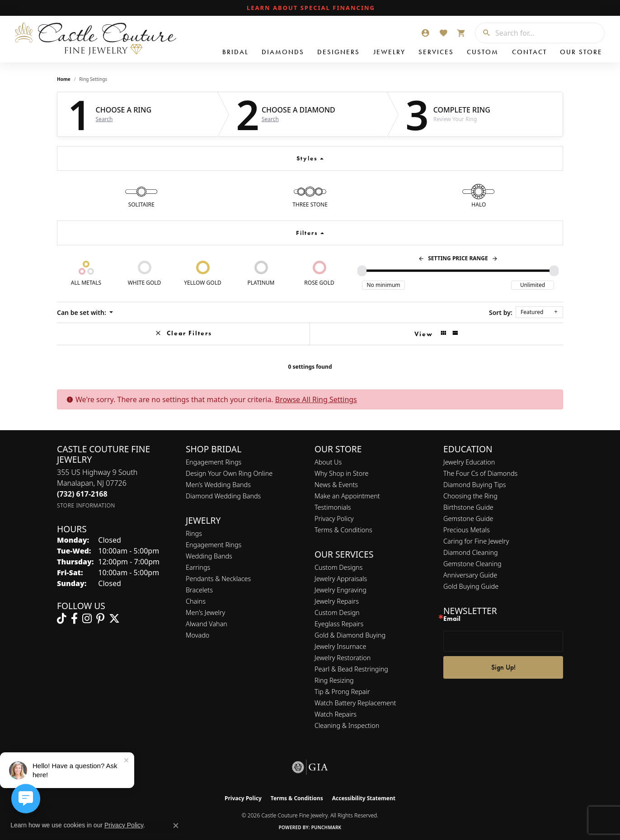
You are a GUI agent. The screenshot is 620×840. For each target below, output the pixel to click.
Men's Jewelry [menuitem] (205, 612)
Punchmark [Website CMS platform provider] (326, 827)
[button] (425, 33)
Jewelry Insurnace (340, 646)
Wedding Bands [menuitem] (209, 556)
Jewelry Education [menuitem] (469, 462)
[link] (310, 8)
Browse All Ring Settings (316, 399)
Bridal (235, 52)
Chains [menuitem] (196, 601)
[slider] (362, 271)
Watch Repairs (336, 714)
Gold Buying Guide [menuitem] (471, 586)
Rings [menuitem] (194, 533)
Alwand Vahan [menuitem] (207, 624)
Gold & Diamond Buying (350, 635)
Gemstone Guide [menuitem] (468, 519)
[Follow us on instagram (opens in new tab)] (87, 619)
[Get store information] (86, 505)
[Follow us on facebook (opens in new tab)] (74, 619)
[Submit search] (483, 33)
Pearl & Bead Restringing (351, 669)
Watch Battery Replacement (355, 703)
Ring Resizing (334, 680)
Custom (483, 52)
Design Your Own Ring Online (229, 473)
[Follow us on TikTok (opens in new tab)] (62, 619)
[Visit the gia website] (310, 767)
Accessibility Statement (364, 798)
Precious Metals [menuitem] (467, 530)
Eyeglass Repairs (339, 624)
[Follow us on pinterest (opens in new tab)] (100, 619)
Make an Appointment (347, 496)
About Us (328, 462)
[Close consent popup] (176, 826)
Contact (529, 52)
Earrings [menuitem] (198, 567)
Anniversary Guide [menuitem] (470, 575)
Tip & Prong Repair (342, 692)
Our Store (581, 52)
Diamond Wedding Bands (223, 496)
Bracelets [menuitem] (199, 590)
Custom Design (337, 612)
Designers (338, 52)
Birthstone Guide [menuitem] (468, 507)
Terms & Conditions (343, 530)
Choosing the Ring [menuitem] (470, 496)
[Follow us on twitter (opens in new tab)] (114, 619)
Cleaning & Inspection (347, 725)
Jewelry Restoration (343, 658)
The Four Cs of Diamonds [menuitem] (480, 473)
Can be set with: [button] (82, 312)
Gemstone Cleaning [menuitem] (472, 564)
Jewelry (389, 52)
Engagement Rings (214, 462)
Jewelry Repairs (337, 601)
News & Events (336, 485)
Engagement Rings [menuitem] (214, 545)
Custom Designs (338, 567)
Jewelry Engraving (341, 590)
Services (436, 52)
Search (104, 119)
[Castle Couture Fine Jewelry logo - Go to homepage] (95, 39)
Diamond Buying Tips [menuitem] (475, 485)
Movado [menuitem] (197, 635)
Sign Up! (503, 667)
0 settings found (310, 367)
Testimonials (333, 507)
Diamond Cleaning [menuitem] (471, 552)
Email (452, 619)
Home (64, 79)
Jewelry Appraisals (341, 579)
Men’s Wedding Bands (218, 485)
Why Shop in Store (341, 473)
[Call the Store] (82, 494)
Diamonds (283, 52)
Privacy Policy (334, 519)
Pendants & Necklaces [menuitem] (218, 579)
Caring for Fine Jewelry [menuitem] (476, 541)
